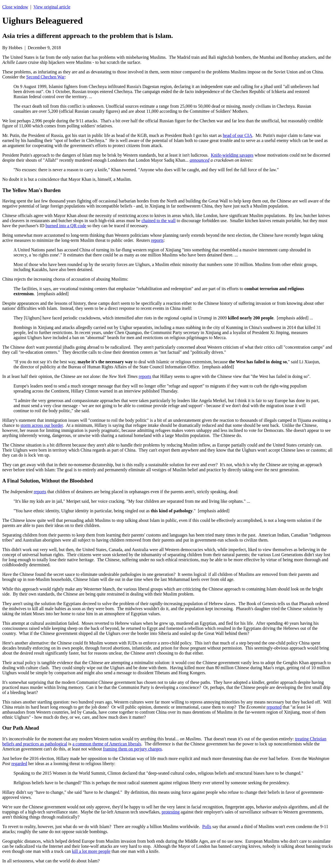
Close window (15, 7)
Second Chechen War (45, 77)
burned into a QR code (66, 226)
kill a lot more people (91, 851)
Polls (207, 827)
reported (274, 707)
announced (200, 160)
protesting (171, 812)
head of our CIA (237, 135)
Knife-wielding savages (232, 155)
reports (157, 240)
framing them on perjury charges (132, 749)
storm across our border (42, 425)
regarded (19, 764)
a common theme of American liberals (107, 744)
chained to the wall (158, 221)
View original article (52, 7)
